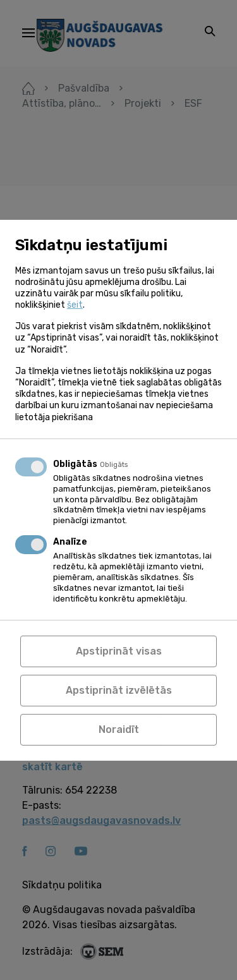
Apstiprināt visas (119, 651)
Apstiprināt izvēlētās (119, 690)
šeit (75, 305)
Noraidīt (119, 729)
